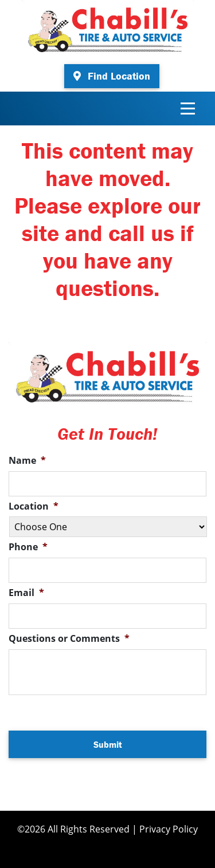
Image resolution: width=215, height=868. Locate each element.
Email (26, 593)
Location (34, 506)
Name (27, 461)
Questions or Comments (69, 639)
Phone (28, 547)
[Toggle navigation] (188, 108)
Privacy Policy (169, 829)
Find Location (112, 76)
